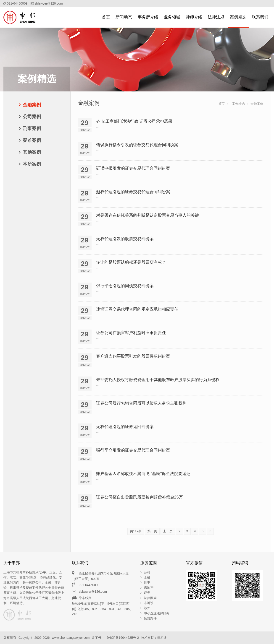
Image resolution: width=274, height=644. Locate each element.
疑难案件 (150, 618)
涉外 (147, 608)
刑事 (147, 582)
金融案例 (32, 105)
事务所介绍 (148, 17)
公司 (147, 572)
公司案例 (32, 117)
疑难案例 (32, 140)
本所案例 (32, 164)
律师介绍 (194, 17)
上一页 (168, 531)
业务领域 (172, 17)
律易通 (162, 638)
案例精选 (238, 17)
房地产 (149, 588)
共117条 (136, 531)
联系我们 (260, 17)
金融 (147, 577)
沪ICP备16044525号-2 (123, 638)
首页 (106, 17)
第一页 (152, 531)
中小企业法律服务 (157, 613)
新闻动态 (124, 17)
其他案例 (32, 152)
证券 (147, 593)
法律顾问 (150, 598)
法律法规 (216, 17)
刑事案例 (32, 128)
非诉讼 (149, 603)
